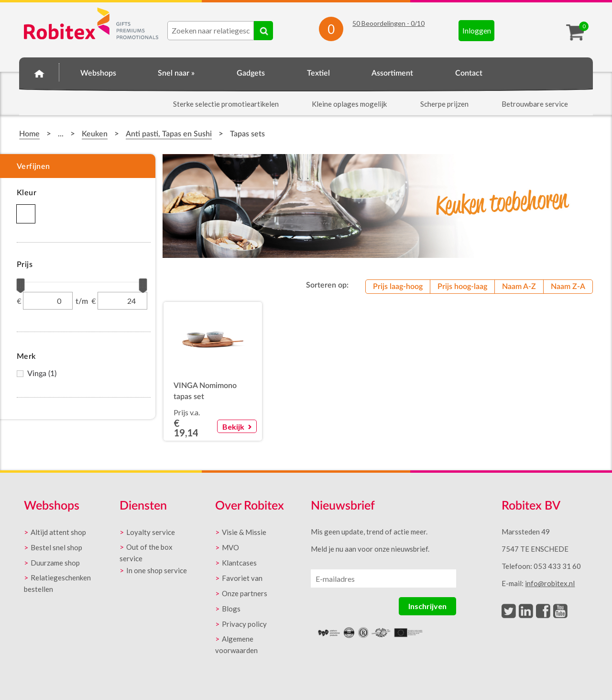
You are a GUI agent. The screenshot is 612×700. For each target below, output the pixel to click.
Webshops (98, 73)
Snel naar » (176, 73)
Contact (469, 73)
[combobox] (211, 31)
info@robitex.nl (550, 583)
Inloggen (477, 30)
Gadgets (251, 73)
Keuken (95, 134)
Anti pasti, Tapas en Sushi (169, 134)
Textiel (318, 73)
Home (39, 72)
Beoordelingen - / (388, 23)
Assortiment (392, 73)
